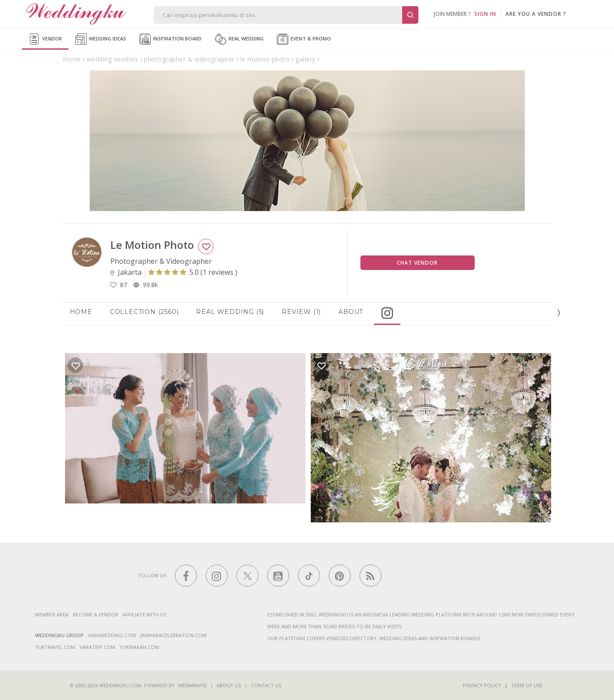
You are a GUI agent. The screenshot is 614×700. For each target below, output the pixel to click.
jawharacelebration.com (173, 635)
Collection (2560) (144, 312)
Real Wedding (239, 39)
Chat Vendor (417, 263)
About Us (229, 685)
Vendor (45, 39)
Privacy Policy (482, 685)
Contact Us (266, 685)
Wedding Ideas (101, 39)
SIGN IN (485, 14)
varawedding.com (112, 635)
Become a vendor (96, 614)
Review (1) (301, 312)
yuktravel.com (55, 647)
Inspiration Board (171, 39)
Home (81, 312)
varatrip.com (97, 647)
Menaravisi (193, 685)
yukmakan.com (139, 647)
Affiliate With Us (144, 614)
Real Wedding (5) (230, 312)
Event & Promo (304, 39)
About (351, 312)
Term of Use (527, 685)
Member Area (52, 614)
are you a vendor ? (536, 14)
